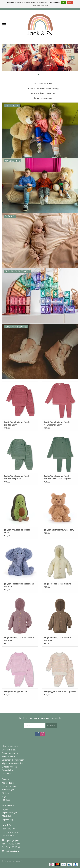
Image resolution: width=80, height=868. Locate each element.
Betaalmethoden (9, 767)
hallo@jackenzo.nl (14, 851)
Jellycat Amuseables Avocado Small (18, 531)
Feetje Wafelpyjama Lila (15, 691)
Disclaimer (7, 774)
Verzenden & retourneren (13, 760)
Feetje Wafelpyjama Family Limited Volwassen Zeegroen (58, 477)
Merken (5, 793)
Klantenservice (8, 756)
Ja (63, 2)
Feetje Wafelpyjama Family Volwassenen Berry (57, 423)
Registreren (7, 809)
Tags (4, 797)
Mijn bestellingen (9, 813)
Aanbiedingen (8, 790)
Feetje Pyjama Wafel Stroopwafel (60, 691)
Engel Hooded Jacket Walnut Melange (58, 639)
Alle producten (8, 783)
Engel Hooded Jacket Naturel (58, 584)
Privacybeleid (8, 770)
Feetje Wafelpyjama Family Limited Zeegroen (17, 477)
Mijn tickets (7, 816)
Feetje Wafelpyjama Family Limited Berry (17, 423)
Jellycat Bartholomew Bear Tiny (59, 530)
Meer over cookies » (40, 6)
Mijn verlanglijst (9, 820)
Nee (70, 2)
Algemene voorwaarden (12, 763)
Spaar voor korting (10, 753)
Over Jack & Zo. (9, 750)
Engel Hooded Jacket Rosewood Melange (19, 639)
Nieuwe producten (10, 786)
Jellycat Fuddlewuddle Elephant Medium (19, 585)
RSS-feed (6, 800)
